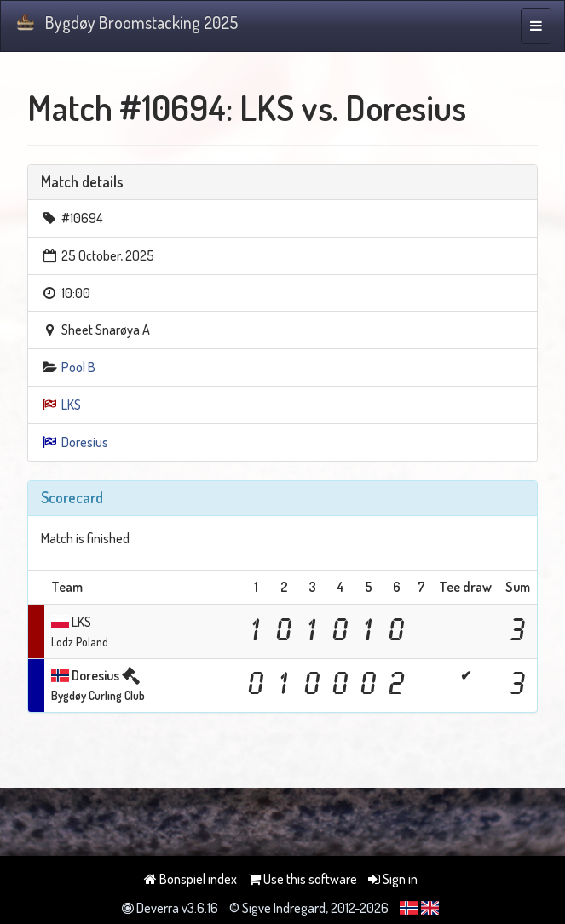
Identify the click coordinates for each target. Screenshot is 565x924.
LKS (71, 405)
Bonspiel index (190, 879)
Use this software (303, 879)
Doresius (85, 442)
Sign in (393, 879)
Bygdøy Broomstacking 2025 (126, 22)
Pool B (78, 367)
